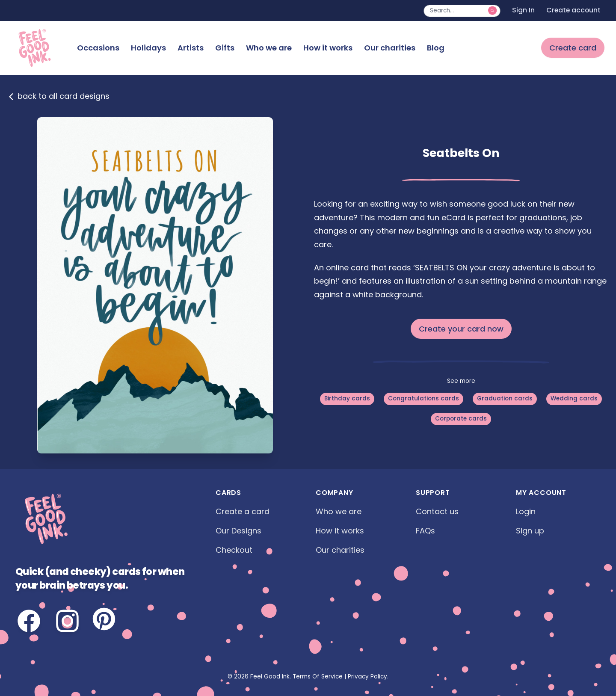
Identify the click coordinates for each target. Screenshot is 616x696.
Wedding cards (574, 398)
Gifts (225, 48)
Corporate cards (461, 419)
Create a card (243, 511)
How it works (328, 48)
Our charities (390, 48)
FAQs (425, 531)
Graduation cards (505, 398)
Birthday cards (347, 398)
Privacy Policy (367, 677)
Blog (436, 48)
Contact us (437, 511)
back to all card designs (59, 96)
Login (526, 511)
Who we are (269, 48)
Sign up (530, 531)
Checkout (234, 550)
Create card (573, 48)
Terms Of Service (318, 677)
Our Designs (238, 531)
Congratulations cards (423, 398)
